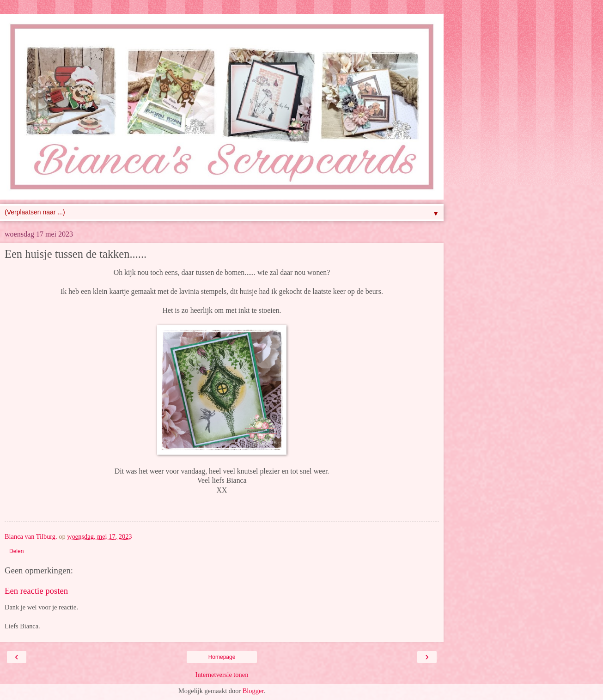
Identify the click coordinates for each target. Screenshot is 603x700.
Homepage (222, 657)
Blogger (253, 691)
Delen (16, 551)
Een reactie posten (36, 591)
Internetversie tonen (222, 675)
